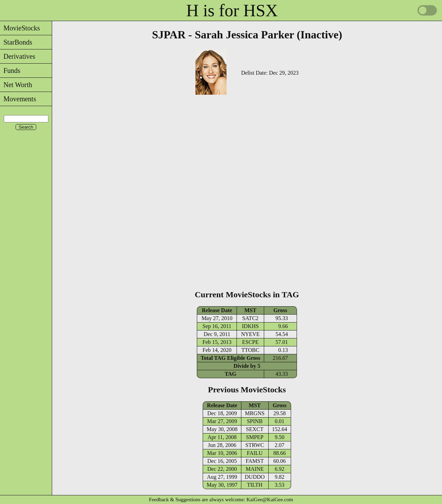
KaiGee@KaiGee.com (270, 500)
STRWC (255, 445)
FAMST (255, 461)
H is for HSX (232, 10)
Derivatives (18, 56)
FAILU (255, 453)
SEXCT (255, 429)
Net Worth (16, 85)
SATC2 (250, 318)
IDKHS (251, 326)
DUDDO (255, 477)
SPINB (255, 421)
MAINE (254, 469)
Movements (18, 99)
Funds (10, 71)
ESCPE (250, 342)
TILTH (255, 485)
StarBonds (16, 42)
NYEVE (250, 334)
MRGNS (255, 413)
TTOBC (250, 350)
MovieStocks (20, 28)
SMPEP (255, 437)
